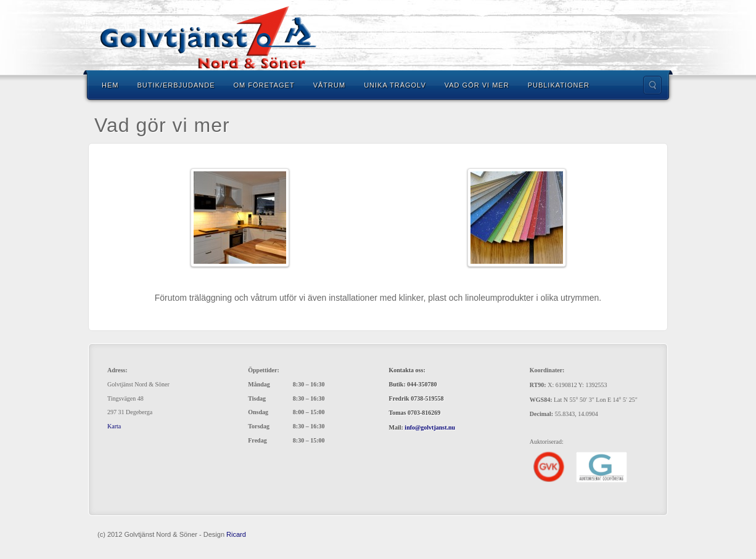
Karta (114, 426)
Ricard (236, 534)
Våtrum (329, 85)
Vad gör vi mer (477, 85)
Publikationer (559, 85)
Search (652, 85)
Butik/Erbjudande (176, 85)
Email (618, 38)
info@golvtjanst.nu (430, 427)
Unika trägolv (395, 85)
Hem (110, 85)
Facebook (635, 38)
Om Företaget (264, 85)
